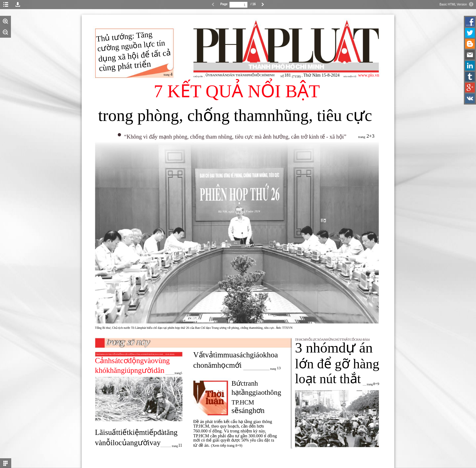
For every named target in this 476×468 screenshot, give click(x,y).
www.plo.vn (369, 75)
